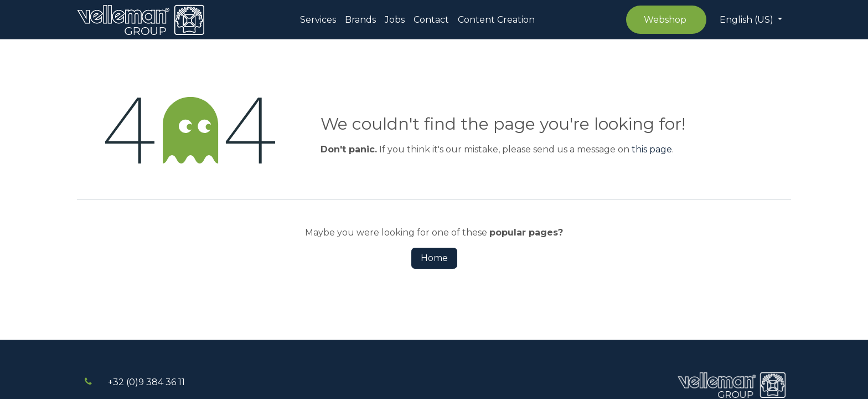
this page (652, 149)
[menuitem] (318, 20)
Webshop (666, 20)
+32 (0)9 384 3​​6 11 (146, 382)
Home (434, 258)
